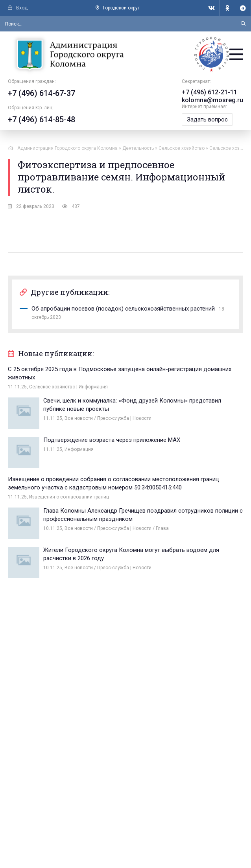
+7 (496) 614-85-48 (42, 120)
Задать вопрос (207, 120)
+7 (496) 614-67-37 (42, 93)
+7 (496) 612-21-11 (209, 92)
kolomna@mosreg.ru (212, 100)
